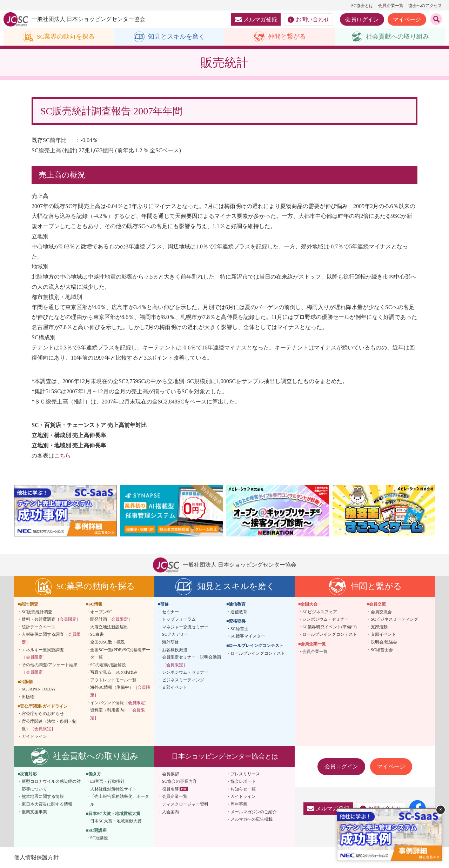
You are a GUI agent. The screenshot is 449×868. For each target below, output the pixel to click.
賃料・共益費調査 (51, 620)
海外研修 (170, 642)
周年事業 (239, 804)
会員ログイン (362, 19)
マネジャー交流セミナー (185, 627)
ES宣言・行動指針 (107, 782)
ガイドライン (34, 736)
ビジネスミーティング (183, 680)
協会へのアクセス (425, 6)
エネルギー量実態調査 (43, 654)
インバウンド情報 (120, 703)
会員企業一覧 (391, 6)
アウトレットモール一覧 (113, 680)
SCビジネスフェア (320, 612)
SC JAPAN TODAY (39, 689)
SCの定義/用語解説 (108, 665)
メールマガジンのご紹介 (254, 812)
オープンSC (101, 612)
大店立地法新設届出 (109, 627)
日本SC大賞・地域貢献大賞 (116, 821)
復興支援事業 (34, 812)
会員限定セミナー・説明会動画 (192, 661)
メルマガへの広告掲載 (252, 820)
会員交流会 (381, 612)
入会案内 (170, 812)
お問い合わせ (309, 20)
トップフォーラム (179, 620)
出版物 (28, 697)
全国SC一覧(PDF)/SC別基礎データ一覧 (120, 654)
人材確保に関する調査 (51, 639)
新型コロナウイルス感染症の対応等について (51, 786)
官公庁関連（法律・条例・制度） (49, 725)
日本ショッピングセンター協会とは (225, 756)
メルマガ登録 (256, 19)
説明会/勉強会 (384, 642)
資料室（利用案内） (118, 714)
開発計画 (111, 620)
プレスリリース (245, 774)
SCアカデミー (175, 635)
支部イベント (175, 688)
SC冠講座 (99, 838)
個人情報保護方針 (36, 857)
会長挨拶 (170, 774)
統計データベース (39, 627)
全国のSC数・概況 (108, 642)
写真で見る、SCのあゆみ (114, 673)
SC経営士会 (382, 650)
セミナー (170, 612)
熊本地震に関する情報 (43, 797)
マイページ (407, 19)
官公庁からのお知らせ (43, 714)
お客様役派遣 (175, 650)
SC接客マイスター (248, 636)
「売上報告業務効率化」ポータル (120, 801)
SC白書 (97, 635)
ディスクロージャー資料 (185, 804)
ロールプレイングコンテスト (258, 653)
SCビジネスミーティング (394, 620)
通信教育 (239, 612)
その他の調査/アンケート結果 (50, 669)
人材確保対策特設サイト (113, 789)
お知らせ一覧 (243, 789)
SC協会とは (362, 6)
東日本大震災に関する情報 (47, 804)
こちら (62, 456)
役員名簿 (170, 789)
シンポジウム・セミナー (185, 673)
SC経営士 (239, 629)
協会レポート (243, 782)
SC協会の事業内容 (179, 782)
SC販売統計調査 (37, 612)
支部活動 (379, 627)
